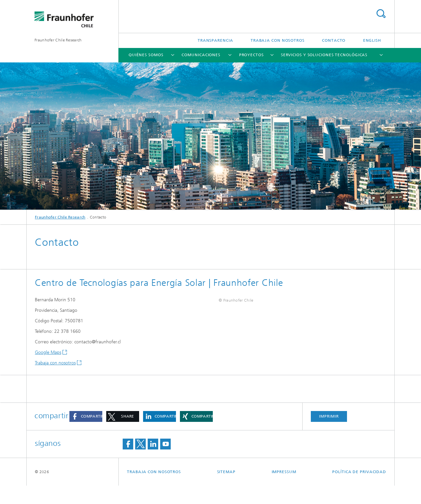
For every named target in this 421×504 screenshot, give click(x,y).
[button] (86, 435)
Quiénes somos (146, 55)
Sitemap (226, 490)
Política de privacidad (359, 490)
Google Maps (48, 352)
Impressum (284, 490)
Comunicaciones (201, 55)
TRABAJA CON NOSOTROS (278, 40)
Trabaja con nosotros (55, 363)
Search (381, 14)
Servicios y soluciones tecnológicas (324, 55)
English (372, 40)
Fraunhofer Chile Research (58, 40)
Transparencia (215, 40)
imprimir (329, 435)
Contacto (334, 40)
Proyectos (251, 55)
